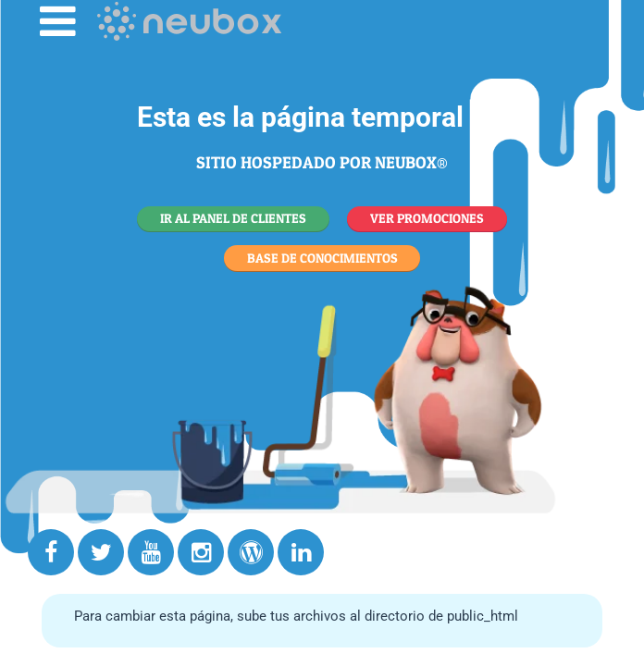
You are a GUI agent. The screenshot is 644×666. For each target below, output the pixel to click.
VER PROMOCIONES (427, 218)
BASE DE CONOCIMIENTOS (322, 258)
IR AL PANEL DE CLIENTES (233, 218)
